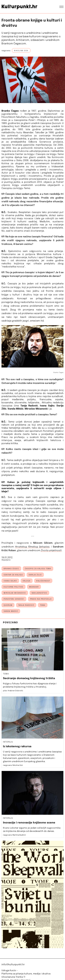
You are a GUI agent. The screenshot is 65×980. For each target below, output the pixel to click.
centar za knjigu (13, 575)
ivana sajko (10, 581)
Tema (43, 605)
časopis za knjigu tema (38, 569)
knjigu (14, 179)
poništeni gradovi (14, 599)
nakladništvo (39, 593)
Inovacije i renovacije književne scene (29, 823)
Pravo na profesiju (41, 599)
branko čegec (11, 569)
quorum (8, 605)
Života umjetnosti (51, 551)
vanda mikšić (11, 611)
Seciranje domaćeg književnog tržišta (29, 678)
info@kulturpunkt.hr (13, 965)
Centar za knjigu (25, 154)
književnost (43, 581)
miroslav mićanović (15, 593)
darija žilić (35, 575)
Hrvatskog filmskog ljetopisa (32, 547)
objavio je (49, 182)
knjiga (27, 581)
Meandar (28, 133)
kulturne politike (14, 587)
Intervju (8, 742)
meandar (34, 587)
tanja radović (26, 605)
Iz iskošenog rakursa (17, 746)
